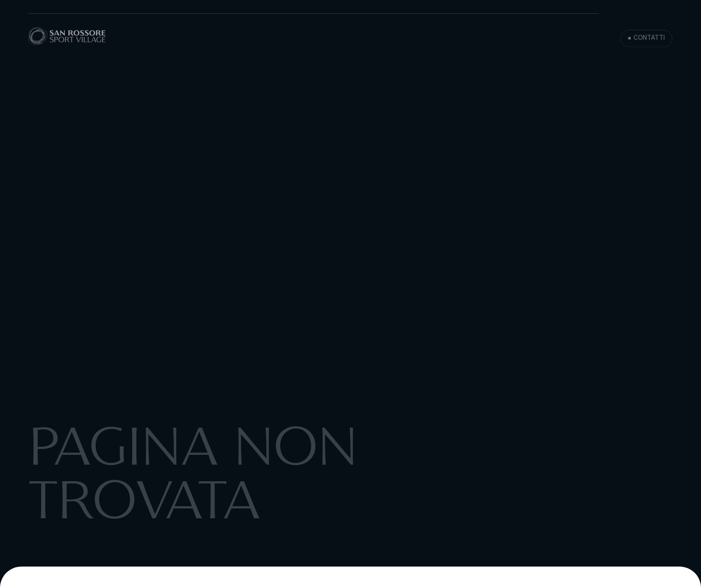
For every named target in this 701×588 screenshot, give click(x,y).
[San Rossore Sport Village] (67, 37)
